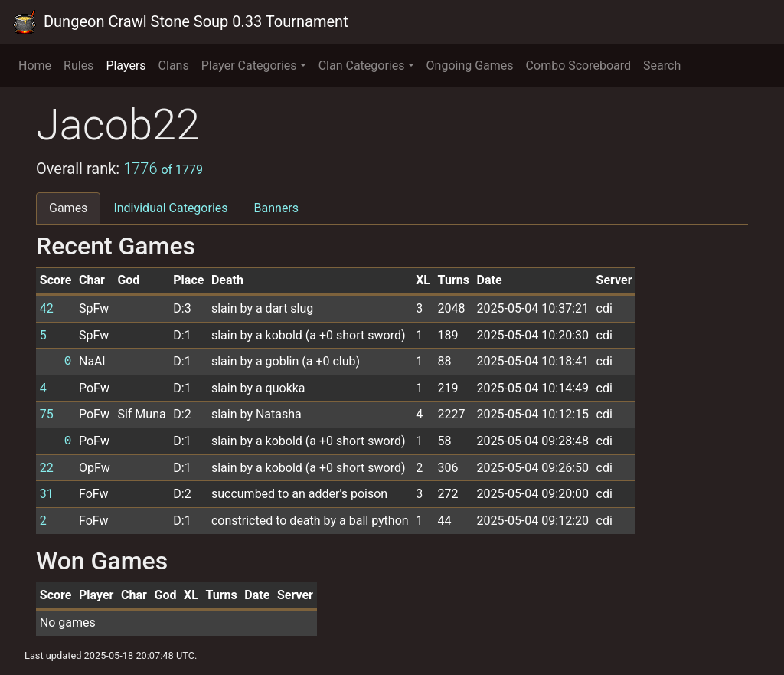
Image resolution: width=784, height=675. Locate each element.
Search (662, 66)
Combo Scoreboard (579, 66)
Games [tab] (68, 208)
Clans (174, 66)
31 (47, 494)
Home (35, 66)
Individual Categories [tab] (170, 208)
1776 (163, 169)
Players (126, 66)
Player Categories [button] (249, 66)
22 (47, 468)
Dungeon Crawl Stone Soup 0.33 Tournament (180, 22)
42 (47, 308)
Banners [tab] (277, 208)
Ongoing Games (470, 66)
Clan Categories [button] (362, 66)
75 (47, 414)
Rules (78, 66)
